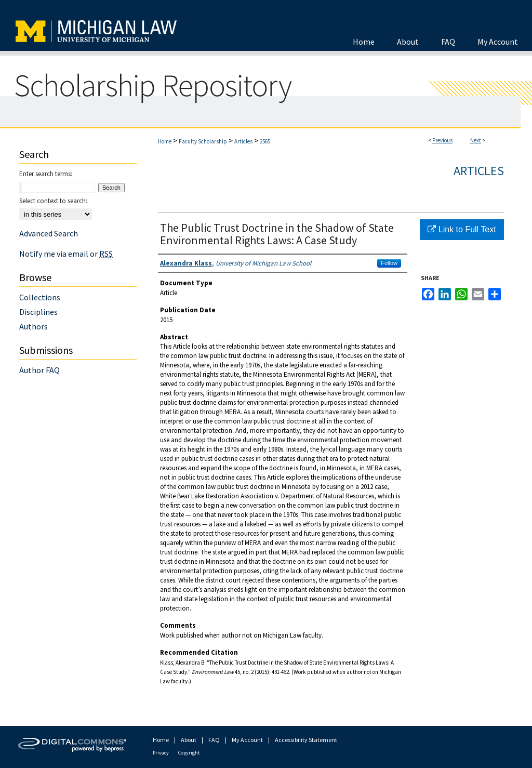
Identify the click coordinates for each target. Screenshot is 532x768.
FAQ (214, 740)
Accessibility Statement (306, 740)
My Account (247, 740)
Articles (243, 141)
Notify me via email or (66, 254)
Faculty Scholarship (203, 141)
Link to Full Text (462, 229)
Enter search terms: (46, 174)
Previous (442, 140)
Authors (34, 326)
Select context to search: (53, 201)
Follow (389, 263)
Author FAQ (39, 370)
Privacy (161, 753)
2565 (265, 141)
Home (165, 141)
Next (476, 140)
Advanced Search (49, 233)
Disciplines (38, 312)
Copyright (189, 753)
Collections (40, 297)
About (189, 740)
